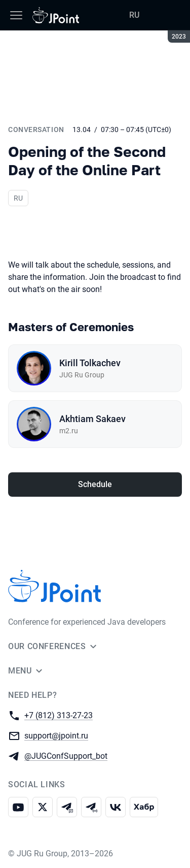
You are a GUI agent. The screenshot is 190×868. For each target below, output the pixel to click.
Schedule (95, 484)
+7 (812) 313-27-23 (59, 715)
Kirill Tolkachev (90, 363)
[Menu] (16, 15)
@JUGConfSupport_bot (66, 756)
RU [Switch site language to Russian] (134, 15)
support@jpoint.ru (56, 735)
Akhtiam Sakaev (92, 419)
